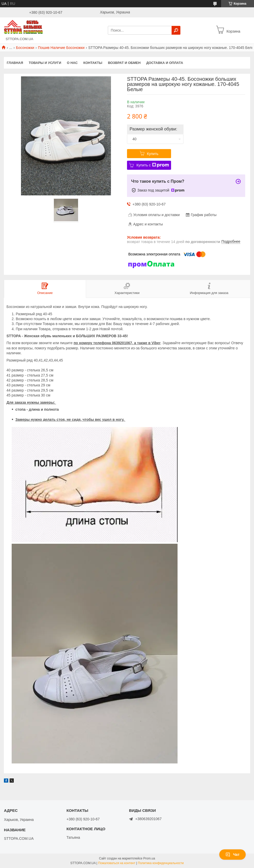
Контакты (93, 63)
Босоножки (25, 48)
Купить (153, 154)
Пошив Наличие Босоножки (61, 48)
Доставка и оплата (165, 63)
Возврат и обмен (124, 63)
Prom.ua (149, 858)
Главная (15, 63)
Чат (232, 855)
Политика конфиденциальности (161, 863)
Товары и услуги (45, 63)
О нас (72, 63)
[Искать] (176, 30)
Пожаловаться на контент (117, 863)
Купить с (153, 165)
